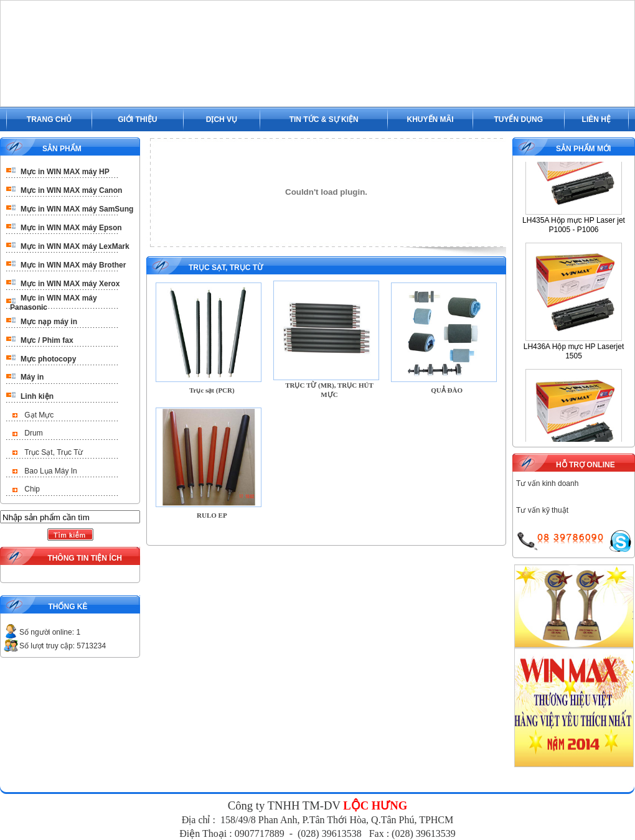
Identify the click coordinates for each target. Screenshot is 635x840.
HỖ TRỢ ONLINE (586, 465)
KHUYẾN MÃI (430, 119)
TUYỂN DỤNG (518, 119)
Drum (33, 433)
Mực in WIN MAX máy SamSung (77, 209)
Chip (32, 489)
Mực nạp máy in (49, 322)
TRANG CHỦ (49, 119)
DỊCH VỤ (222, 119)
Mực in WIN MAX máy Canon (71, 190)
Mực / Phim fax (47, 340)
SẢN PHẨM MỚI (583, 149)
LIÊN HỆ (596, 119)
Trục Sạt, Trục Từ (54, 452)
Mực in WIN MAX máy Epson (71, 228)
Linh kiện (37, 396)
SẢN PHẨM (62, 149)
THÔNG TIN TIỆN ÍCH (85, 558)
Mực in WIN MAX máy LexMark (75, 246)
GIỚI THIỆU (137, 119)
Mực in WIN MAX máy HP (65, 172)
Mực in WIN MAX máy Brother (73, 265)
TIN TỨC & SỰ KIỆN (324, 119)
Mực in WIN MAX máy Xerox (70, 284)
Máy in (32, 377)
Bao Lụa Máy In (50, 471)
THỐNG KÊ (68, 607)
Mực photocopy (48, 359)
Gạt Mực (39, 415)
